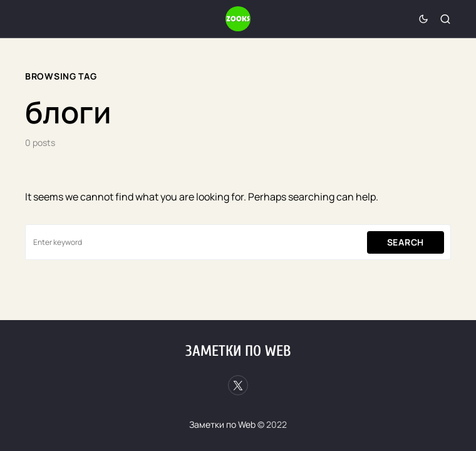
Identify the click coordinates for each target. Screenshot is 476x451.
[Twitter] (238, 385)
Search (406, 242)
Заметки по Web (238, 351)
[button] (423, 19)
